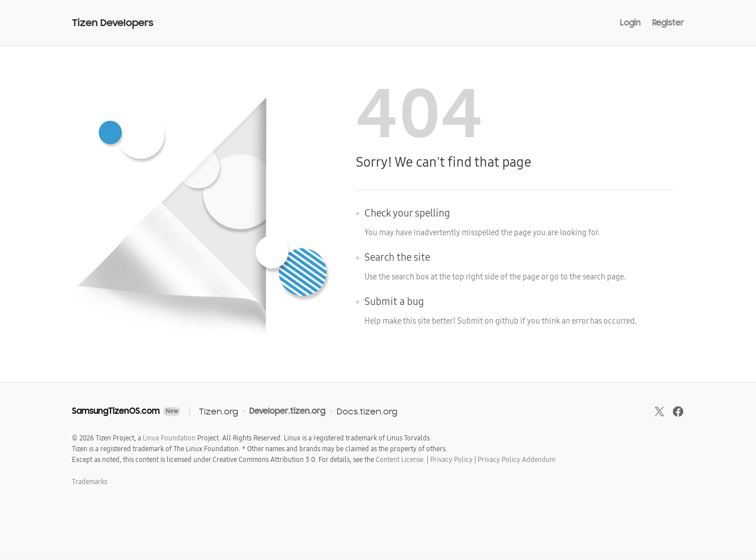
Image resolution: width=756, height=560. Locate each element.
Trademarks (90, 482)
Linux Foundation (169, 438)
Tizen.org (218, 411)
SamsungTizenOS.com (116, 411)
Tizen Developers (113, 23)
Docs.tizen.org (367, 411)
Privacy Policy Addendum (517, 460)
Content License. (400, 460)
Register (668, 23)
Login (630, 23)
